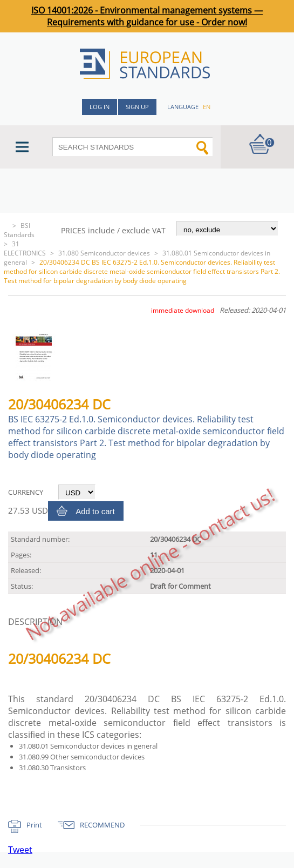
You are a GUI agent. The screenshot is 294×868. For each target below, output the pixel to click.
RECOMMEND (102, 825)
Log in (100, 107)
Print (34, 825)
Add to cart (95, 511)
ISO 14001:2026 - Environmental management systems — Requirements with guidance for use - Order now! (147, 16)
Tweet (20, 850)
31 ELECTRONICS (25, 248)
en (207, 107)
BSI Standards (19, 230)
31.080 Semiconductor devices (104, 253)
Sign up (137, 107)
